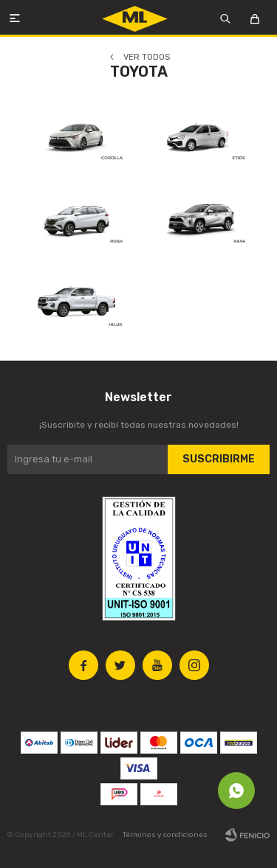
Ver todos (147, 57)
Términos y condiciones (165, 835)
